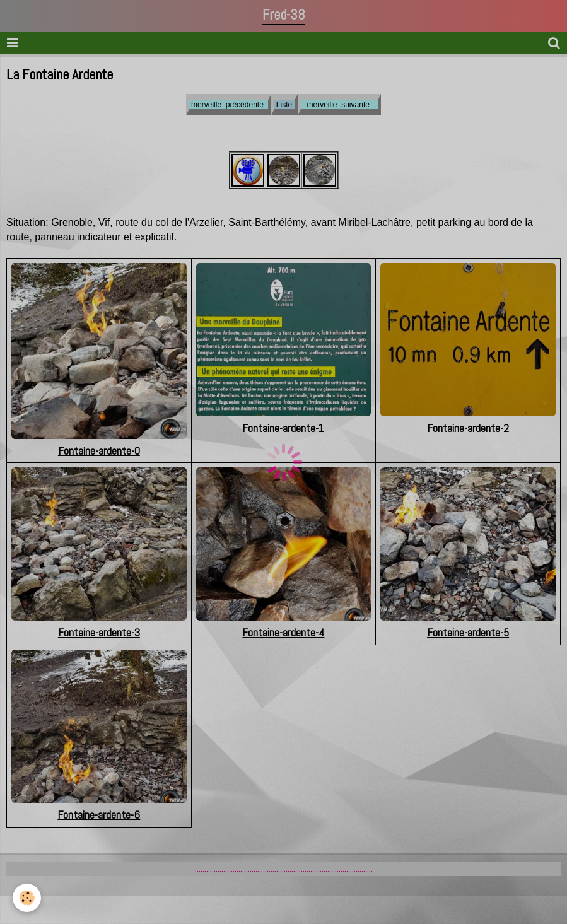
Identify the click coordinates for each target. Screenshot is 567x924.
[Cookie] (27, 898)
